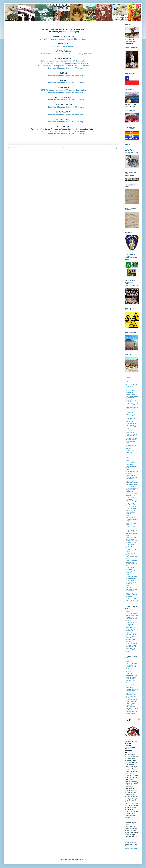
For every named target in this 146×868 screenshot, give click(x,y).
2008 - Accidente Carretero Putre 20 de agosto (132, 600)
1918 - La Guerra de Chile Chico (132, 495)
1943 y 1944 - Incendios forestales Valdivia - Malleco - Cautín (63, 39)
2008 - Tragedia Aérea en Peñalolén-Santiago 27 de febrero (132, 588)
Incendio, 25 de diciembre (63, 46)
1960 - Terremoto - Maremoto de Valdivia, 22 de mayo (63, 68)
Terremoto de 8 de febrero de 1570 (132, 386)
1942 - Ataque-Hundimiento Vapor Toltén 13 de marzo (132, 505)
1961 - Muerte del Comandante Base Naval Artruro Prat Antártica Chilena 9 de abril (132, 617)
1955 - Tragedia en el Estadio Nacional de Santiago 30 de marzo (132, 533)
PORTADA (128, 377)
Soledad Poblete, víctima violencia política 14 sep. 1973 (132, 440)
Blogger (84, 859)
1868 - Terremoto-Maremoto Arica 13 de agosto (132, 472)
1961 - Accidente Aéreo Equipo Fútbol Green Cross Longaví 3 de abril (132, 540)
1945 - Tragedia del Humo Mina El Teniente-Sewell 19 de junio (132, 518)
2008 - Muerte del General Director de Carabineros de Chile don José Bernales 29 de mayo (132, 647)
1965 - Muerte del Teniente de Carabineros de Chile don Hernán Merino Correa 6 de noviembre (132, 627)
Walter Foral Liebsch (131, 849)
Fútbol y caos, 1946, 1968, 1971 (132, 452)
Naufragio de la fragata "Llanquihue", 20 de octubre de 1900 (132, 402)
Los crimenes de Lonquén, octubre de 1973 (132, 447)
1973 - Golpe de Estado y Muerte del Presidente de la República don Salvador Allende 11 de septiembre (132, 697)
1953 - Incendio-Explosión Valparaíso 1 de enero (131, 526)
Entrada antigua (114, 148)
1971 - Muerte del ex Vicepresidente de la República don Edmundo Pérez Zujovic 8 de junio (132, 678)
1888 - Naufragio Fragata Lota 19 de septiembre (132, 477)
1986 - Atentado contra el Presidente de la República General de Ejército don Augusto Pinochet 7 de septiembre (132, 708)
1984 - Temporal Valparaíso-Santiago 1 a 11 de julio (132, 556)
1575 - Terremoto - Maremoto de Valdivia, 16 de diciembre (63, 61)
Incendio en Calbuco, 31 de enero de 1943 (131, 414)
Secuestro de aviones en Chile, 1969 (132, 427)
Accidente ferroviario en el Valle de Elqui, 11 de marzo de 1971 (132, 433)
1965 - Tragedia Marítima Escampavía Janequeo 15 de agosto (131, 548)
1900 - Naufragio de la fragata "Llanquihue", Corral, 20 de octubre (63, 66)
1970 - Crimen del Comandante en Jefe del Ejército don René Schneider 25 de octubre (132, 667)
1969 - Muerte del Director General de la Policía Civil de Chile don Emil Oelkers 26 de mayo (132, 637)
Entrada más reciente (15, 148)
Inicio (65, 148)
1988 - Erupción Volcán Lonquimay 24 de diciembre (132, 577)
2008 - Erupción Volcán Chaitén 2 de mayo (132, 595)
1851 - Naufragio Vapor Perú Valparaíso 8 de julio (131, 465)
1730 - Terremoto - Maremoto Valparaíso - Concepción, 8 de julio (63, 63)
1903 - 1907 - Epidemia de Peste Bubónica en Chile (132, 483)
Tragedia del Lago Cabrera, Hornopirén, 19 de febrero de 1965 (132, 421)
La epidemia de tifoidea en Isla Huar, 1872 (131, 391)
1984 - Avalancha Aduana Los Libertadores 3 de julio (132, 563)
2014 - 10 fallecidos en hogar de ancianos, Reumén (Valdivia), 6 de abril (63, 54)
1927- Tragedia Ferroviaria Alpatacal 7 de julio (132, 499)
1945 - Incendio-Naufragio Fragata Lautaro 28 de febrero (132, 511)
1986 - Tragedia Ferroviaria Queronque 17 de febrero (132, 570)
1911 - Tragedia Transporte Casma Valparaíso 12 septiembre (132, 489)
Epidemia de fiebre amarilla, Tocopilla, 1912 (132, 409)
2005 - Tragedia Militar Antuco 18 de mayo (131, 582)
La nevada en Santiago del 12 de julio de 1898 (132, 396)
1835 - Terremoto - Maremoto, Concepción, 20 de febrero (63, 131)
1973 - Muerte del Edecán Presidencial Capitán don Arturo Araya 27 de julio (132, 687)
